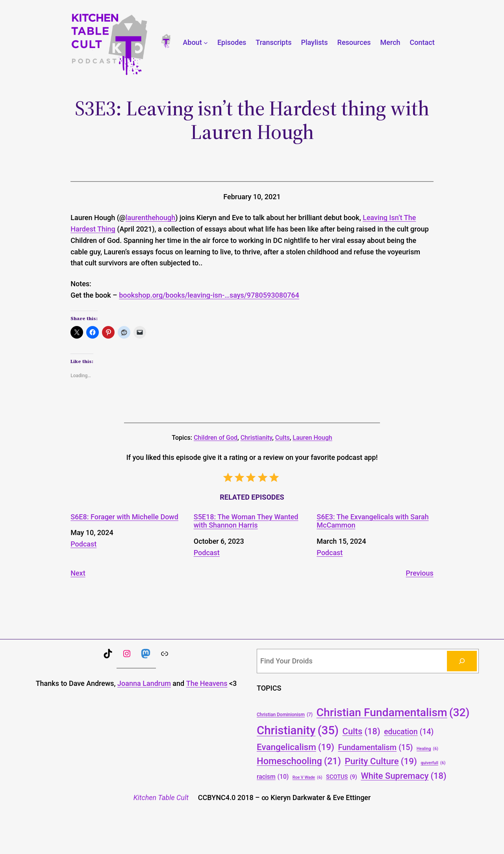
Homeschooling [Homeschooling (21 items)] (299, 761)
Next (78, 573)
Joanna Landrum (144, 683)
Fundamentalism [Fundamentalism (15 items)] (375, 748)
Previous (420, 573)
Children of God (216, 438)
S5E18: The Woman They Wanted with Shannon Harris (246, 521)
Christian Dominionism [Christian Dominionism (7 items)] (285, 715)
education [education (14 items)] (409, 732)
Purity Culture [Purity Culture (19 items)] (381, 761)
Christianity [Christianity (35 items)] (298, 731)
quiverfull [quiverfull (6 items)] (433, 763)
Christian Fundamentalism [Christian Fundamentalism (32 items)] (393, 712)
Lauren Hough (312, 438)
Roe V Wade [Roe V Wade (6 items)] (308, 777)
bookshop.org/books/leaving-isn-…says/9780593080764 (209, 295)
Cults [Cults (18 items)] (361, 731)
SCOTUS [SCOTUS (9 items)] (342, 777)
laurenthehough (150, 218)
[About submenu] (206, 43)
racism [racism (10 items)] (273, 777)
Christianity (256, 438)
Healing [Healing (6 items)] (427, 749)
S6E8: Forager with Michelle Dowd (124, 517)
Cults (283, 438)
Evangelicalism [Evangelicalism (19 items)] (296, 747)
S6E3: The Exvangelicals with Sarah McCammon (372, 521)
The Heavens (207, 683)
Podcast (83, 544)
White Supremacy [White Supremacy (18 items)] (403, 776)
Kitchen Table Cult (161, 797)
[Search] (462, 661)
